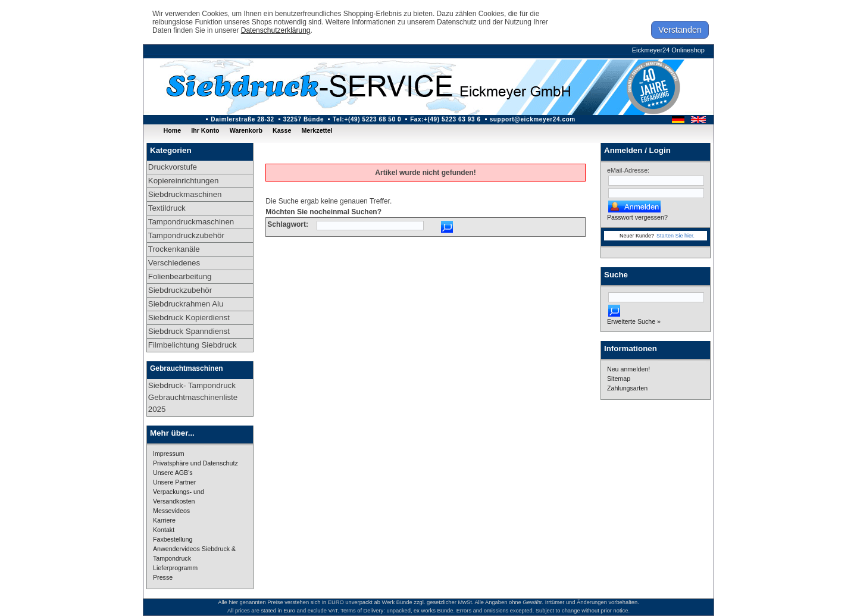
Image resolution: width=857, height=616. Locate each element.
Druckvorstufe (173, 167)
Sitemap (619, 379)
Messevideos (171, 511)
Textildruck (167, 208)
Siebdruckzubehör (180, 290)
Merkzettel (317, 130)
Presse (163, 577)
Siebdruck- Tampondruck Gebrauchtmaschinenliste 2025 (193, 397)
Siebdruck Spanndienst (189, 331)
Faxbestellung (173, 539)
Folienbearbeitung (180, 276)
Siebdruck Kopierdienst (189, 318)
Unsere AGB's (173, 473)
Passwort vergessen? (637, 217)
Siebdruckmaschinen (185, 194)
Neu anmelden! (628, 369)
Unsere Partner (174, 482)
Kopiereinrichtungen (184, 181)
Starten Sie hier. (675, 236)
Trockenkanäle (174, 249)
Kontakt (164, 530)
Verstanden (680, 30)
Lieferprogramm (175, 568)
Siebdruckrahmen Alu (186, 304)
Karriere (164, 520)
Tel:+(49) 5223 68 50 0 (367, 119)
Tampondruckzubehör (186, 235)
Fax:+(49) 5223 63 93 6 (445, 119)
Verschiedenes (174, 263)
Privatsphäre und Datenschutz (196, 463)
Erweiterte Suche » (634, 321)
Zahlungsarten (627, 388)
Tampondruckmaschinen (191, 222)
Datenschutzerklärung (276, 30)
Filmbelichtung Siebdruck (193, 345)
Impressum (169, 454)
